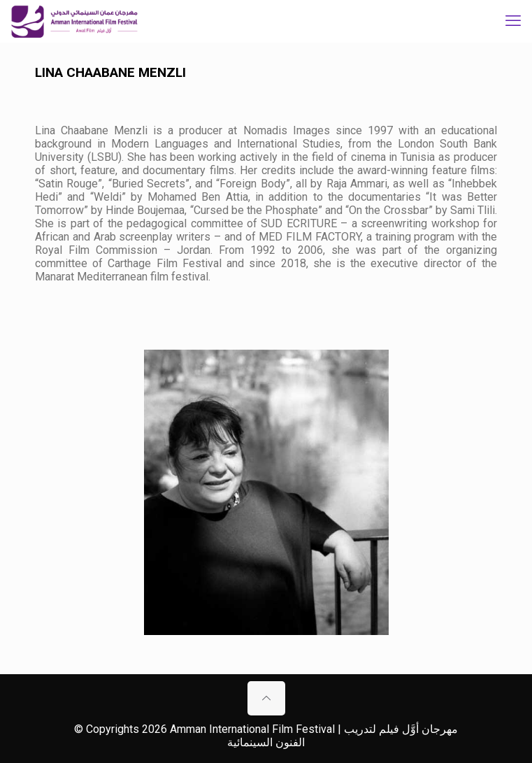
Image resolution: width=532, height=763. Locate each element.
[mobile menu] (513, 21)
